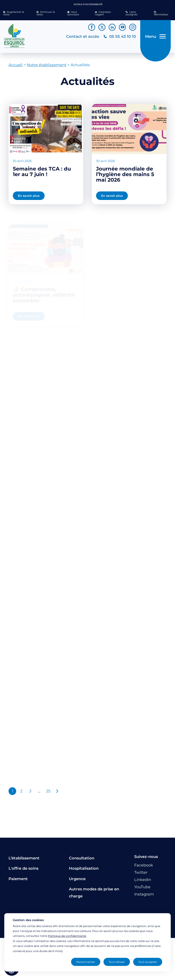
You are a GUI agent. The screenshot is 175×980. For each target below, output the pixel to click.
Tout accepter (148, 962)
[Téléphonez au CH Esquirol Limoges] (120, 37)
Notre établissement (47, 65)
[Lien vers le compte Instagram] (133, 27)
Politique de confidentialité (67, 936)
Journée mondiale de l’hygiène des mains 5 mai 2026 (125, 174)
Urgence (77, 879)
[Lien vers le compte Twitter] (102, 27)
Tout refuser (117, 962)
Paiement (18, 879)
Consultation (82, 858)
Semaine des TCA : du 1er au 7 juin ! (42, 171)
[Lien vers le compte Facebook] (92, 27)
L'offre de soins (23, 868)
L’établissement (24, 858)
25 (48, 791)
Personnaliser (86, 962)
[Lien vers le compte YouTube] (122, 27)
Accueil (16, 65)
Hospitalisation (84, 868)
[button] (17, 13)
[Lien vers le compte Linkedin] (112, 27)
